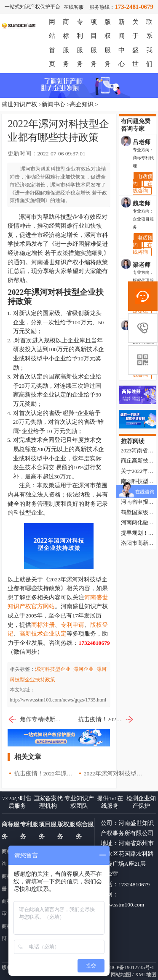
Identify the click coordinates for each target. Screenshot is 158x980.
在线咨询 (142, 187)
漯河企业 (83, 669)
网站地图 (121, 975)
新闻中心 (54, 104)
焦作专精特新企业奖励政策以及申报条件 (36, 720)
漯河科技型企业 (53, 669)
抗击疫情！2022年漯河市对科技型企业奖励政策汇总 (106, 720)
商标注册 (43, 625)
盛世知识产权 (19, 104)
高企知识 (82, 104)
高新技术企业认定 (43, 634)
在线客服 (74, 7)
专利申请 (72, 625)
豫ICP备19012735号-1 (130, 967)
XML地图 (146, 975)
